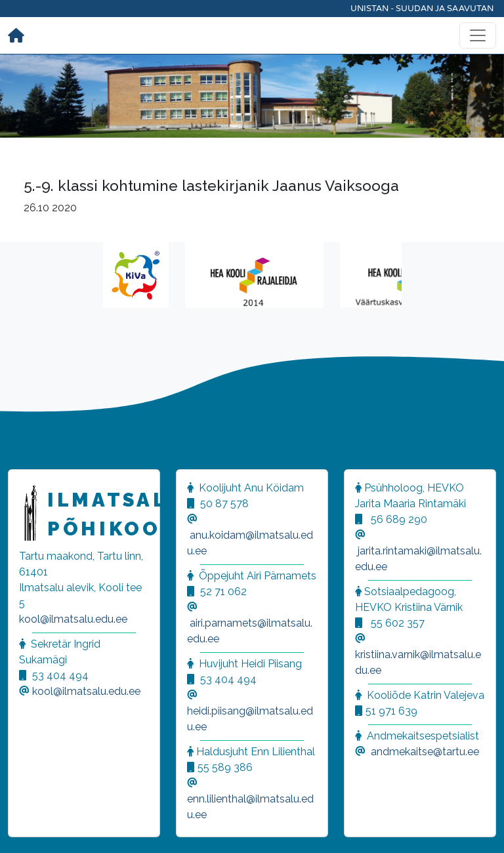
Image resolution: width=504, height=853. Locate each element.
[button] (26, 827)
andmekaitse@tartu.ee (425, 752)
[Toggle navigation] (478, 35)
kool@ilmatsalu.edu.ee (73, 619)
